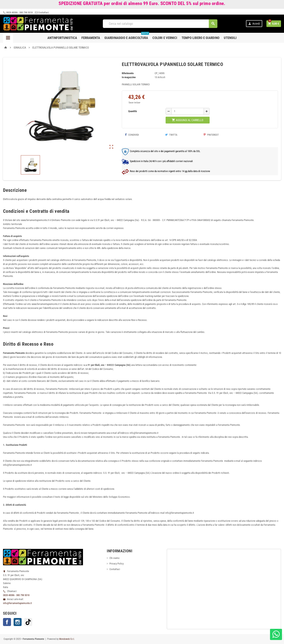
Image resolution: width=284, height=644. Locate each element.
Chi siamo (114, 558)
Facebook (7, 622)
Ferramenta (91, 38)
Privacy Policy (116, 564)
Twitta (171, 135)
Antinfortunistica (62, 38)
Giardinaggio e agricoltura (127, 36)
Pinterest (211, 135)
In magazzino (129, 77)
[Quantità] (188, 111)
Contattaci (42, 12)
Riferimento (128, 73)
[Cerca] (160, 24)
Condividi (132, 135)
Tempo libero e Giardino (200, 38)
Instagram (18, 622)
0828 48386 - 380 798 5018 (18, 12)
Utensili (230, 38)
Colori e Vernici (165, 38)
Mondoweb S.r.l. (67, 639)
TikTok (28, 622)
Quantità (132, 111)
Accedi (254, 24)
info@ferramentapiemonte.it (17, 603)
